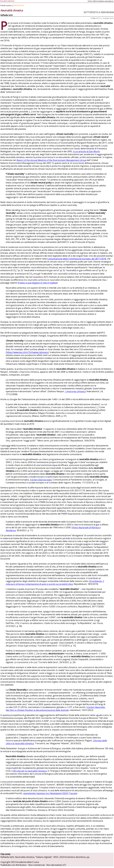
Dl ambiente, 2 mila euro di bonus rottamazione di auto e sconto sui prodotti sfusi (55, 583)
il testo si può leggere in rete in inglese (38, 283)
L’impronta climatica (75, 391)
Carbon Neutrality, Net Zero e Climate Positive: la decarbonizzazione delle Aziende (56, 709)
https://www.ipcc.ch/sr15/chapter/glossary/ (28, 352)
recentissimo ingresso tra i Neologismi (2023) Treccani (50, 793)
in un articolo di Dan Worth (86, 151)
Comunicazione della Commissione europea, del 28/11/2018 (77, 259)
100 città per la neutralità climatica (29, 771)
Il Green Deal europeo (41, 480)
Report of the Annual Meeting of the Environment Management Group (51, 160)
